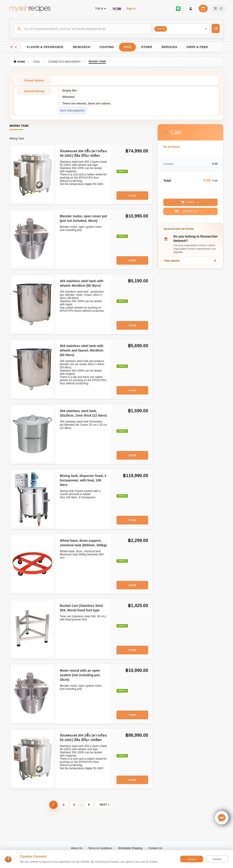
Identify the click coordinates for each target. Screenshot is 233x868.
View (132, 196)
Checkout (189, 211)
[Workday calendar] (203, 9)
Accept (192, 859)
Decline (217, 859)
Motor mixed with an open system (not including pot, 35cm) (80, 675)
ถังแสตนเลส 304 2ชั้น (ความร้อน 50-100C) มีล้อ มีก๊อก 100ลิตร (83, 738)
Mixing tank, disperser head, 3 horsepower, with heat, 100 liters (83, 480)
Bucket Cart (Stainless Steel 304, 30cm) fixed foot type (81, 608)
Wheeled (68, 97)
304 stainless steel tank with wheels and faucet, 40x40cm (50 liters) (82, 350)
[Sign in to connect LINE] (178, 9)
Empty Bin (70, 90)
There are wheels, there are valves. (87, 103)
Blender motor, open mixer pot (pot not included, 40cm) (83, 218)
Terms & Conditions (100, 848)
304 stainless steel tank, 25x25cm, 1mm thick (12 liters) (83, 413)
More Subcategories (72, 111)
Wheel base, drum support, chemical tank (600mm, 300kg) (83, 543)
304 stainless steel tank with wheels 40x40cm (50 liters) (82, 283)
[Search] (82, 29)
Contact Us (155, 848)
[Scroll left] (16, 47)
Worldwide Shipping (130, 848)
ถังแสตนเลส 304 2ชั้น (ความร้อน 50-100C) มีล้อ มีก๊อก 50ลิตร (83, 153)
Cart (190, 202)
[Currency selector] (100, 9)
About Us (76, 848)
